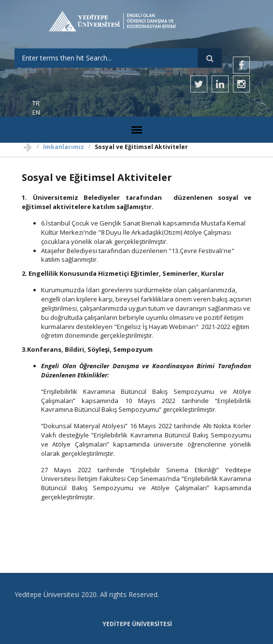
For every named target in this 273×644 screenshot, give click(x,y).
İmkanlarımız (64, 147)
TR (36, 103)
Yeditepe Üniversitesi (137, 624)
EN (36, 112)
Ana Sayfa (28, 145)
